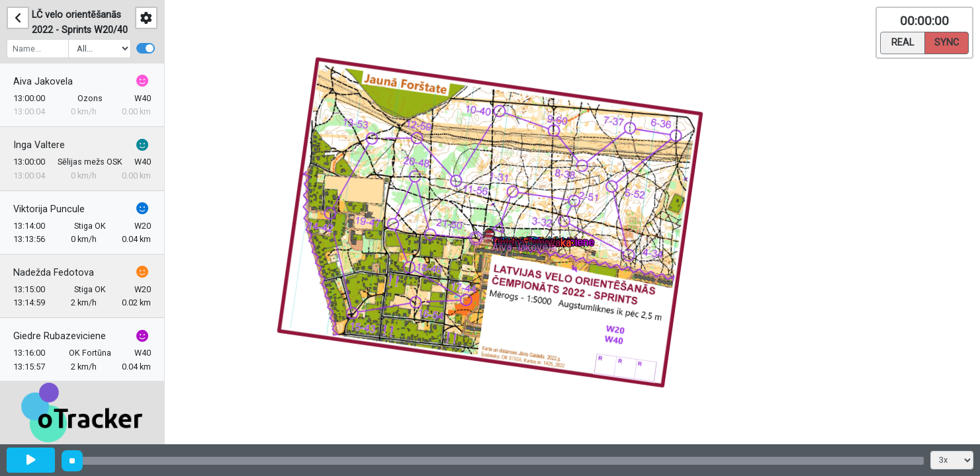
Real (903, 42)
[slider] (72, 461)
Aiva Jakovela (43, 82)
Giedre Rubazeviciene (60, 336)
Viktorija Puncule (49, 209)
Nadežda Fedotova (54, 273)
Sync (947, 42)
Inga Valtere (39, 145)
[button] (490, 241)
